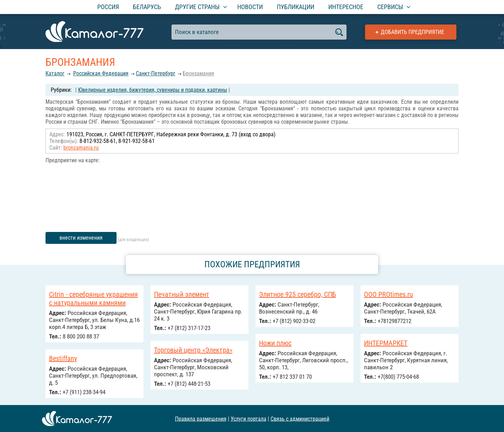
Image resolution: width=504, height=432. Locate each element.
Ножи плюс (275, 343)
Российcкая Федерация (101, 73)
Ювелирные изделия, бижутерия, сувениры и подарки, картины (153, 90)
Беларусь (147, 7)
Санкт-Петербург (156, 73)
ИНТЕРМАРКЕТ (386, 343)
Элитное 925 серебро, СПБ (297, 294)
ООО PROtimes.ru (388, 294)
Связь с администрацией (300, 419)
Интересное (346, 7)
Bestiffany (63, 358)
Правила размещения (201, 419)
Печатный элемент (182, 294)
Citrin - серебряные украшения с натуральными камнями (93, 299)
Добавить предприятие (412, 32)
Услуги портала (248, 419)
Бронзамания (198, 73)
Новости (250, 7)
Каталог (55, 73)
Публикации (296, 7)
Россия (108, 7)
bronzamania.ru (81, 148)
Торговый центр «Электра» (193, 350)
